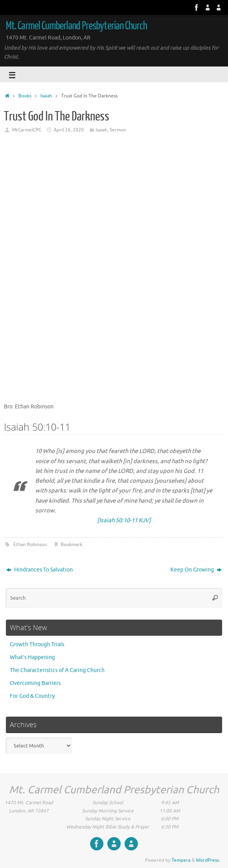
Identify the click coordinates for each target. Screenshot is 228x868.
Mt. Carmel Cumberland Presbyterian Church (76, 26)
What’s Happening (32, 657)
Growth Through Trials (37, 644)
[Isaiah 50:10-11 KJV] (124, 520)
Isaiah (46, 96)
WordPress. (208, 860)
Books (25, 96)
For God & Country (32, 696)
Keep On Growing (196, 570)
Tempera (181, 860)
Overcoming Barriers (35, 683)
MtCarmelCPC (27, 130)
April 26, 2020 (69, 130)
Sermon (118, 130)
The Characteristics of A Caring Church (57, 670)
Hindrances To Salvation (40, 570)
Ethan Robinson (30, 545)
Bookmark (71, 545)
